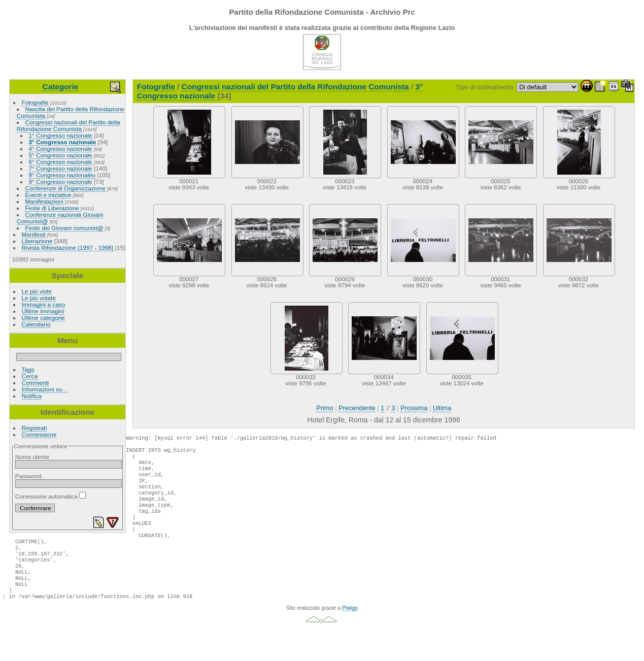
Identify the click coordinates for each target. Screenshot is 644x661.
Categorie (61, 87)
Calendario (36, 324)
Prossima (414, 408)
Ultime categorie (43, 318)
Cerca (30, 376)
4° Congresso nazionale (61, 148)
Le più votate (39, 298)
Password (28, 476)
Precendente (357, 408)
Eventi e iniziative (48, 195)
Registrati (35, 428)
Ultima (442, 408)
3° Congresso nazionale (63, 142)
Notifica (32, 396)
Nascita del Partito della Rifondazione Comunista (71, 112)
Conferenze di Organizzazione (65, 188)
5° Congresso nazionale (61, 155)
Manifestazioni (44, 201)
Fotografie (35, 102)
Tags (28, 369)
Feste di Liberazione (52, 208)
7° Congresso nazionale (61, 168)
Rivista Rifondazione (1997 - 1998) (68, 247)
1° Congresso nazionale (61, 135)
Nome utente (32, 457)
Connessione (39, 434)
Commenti (36, 383)
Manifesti (34, 234)
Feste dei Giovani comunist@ (64, 228)
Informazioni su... (45, 389)
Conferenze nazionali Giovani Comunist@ (60, 218)
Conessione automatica (50, 496)
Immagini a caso (44, 304)
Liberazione (37, 241)
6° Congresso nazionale (61, 162)
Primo (325, 408)
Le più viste (37, 291)
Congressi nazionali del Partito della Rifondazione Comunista (69, 125)
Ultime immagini (43, 311)
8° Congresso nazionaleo (62, 175)
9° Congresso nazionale (61, 181)
